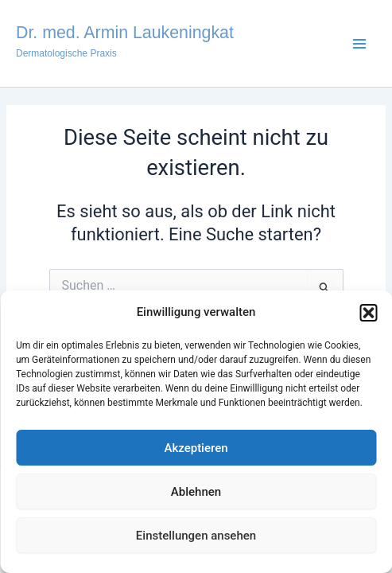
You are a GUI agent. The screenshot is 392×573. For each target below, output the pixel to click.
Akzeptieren (196, 448)
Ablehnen (196, 492)
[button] (368, 313)
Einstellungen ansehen (196, 536)
